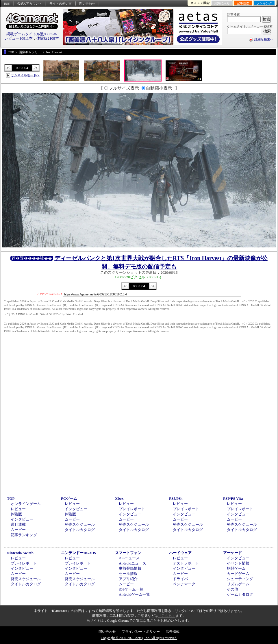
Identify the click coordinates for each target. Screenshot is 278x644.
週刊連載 (18, 524)
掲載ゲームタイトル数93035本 (32, 34)
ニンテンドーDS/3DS (78, 553)
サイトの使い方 (61, 3)
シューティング (240, 579)
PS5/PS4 (176, 498)
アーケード (232, 553)
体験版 (16, 514)
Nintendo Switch (20, 553)
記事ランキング (24, 535)
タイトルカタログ (80, 530)
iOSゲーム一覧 (131, 589)
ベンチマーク (184, 584)
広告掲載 (173, 632)
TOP (11, 498)
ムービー (18, 530)
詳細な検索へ (264, 39)
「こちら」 (167, 616)
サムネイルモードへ (25, 75)
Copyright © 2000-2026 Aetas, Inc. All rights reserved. (139, 638)
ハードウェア (180, 553)
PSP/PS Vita (233, 498)
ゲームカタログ (240, 594)
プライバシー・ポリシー (141, 632)
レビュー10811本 (18, 38)
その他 (232, 589)
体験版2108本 (48, 38)
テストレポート (186, 563)
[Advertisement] (139, 443)
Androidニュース (132, 563)
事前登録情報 (130, 568)
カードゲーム (238, 574)
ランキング (264, 3)
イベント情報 (238, 563)
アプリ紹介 (128, 579)
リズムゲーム (238, 584)
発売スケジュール (80, 524)
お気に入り (222, 3)
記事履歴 (243, 3)
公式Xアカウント (30, 3)
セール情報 (128, 574)
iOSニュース (129, 558)
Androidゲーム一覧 (134, 594)
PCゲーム (69, 498)
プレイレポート (132, 509)
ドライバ (180, 579)
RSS (7, 3)
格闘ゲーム (236, 568)
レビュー (18, 509)
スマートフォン (128, 553)
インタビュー (22, 519)
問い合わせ (87, 3)
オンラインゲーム (26, 504)
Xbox (119, 498)
